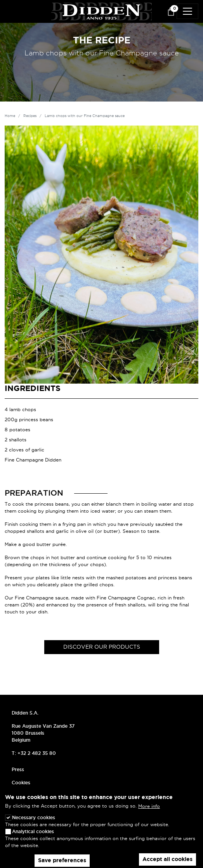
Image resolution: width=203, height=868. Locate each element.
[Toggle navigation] (187, 11)
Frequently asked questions (43, 796)
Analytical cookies (33, 837)
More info (149, 812)
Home (10, 116)
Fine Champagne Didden (33, 460)
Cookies (21, 783)
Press (18, 769)
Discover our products (102, 647)
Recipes (30, 116)
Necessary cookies (34, 823)
